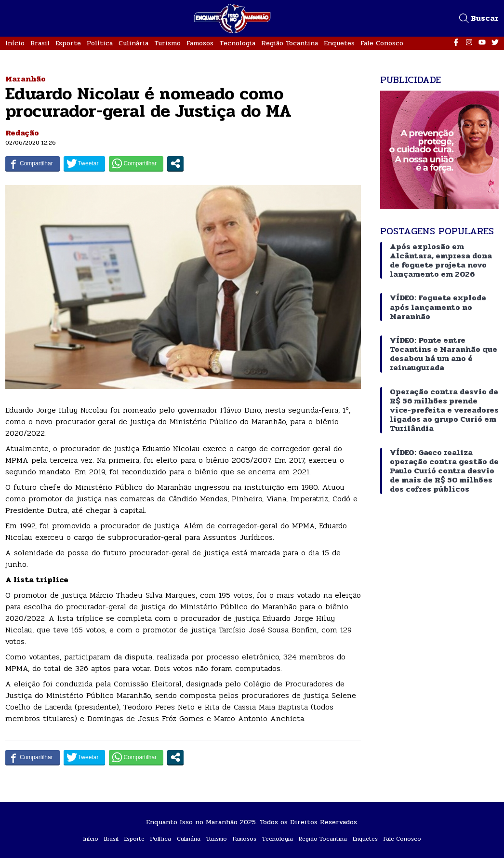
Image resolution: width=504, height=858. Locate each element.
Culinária (133, 43)
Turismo (167, 43)
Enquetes (339, 43)
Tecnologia (237, 43)
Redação (22, 133)
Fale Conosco (382, 43)
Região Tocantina (290, 43)
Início (15, 43)
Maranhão (26, 79)
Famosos (200, 43)
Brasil (40, 43)
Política (100, 43)
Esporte (68, 43)
